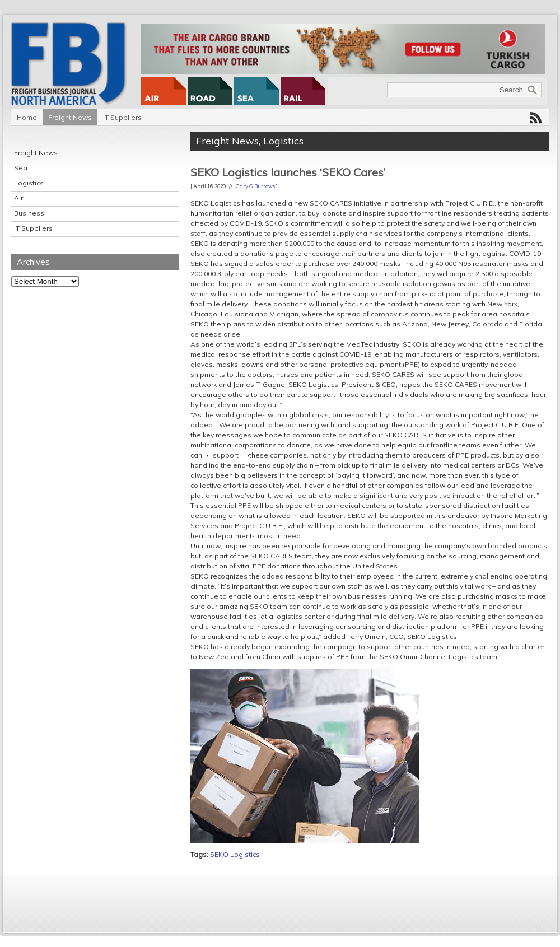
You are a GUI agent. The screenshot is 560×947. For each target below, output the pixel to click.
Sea (21, 168)
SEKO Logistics (235, 854)
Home (27, 117)
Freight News (70, 117)
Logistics (29, 183)
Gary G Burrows (255, 186)
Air (18, 198)
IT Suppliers (122, 117)
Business (29, 213)
